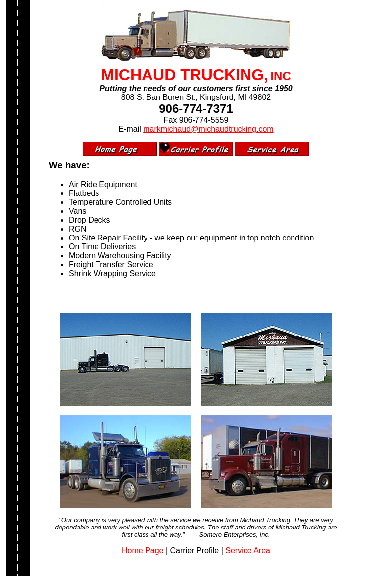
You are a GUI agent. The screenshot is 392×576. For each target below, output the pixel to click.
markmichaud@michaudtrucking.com (208, 129)
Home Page (143, 551)
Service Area (248, 551)
